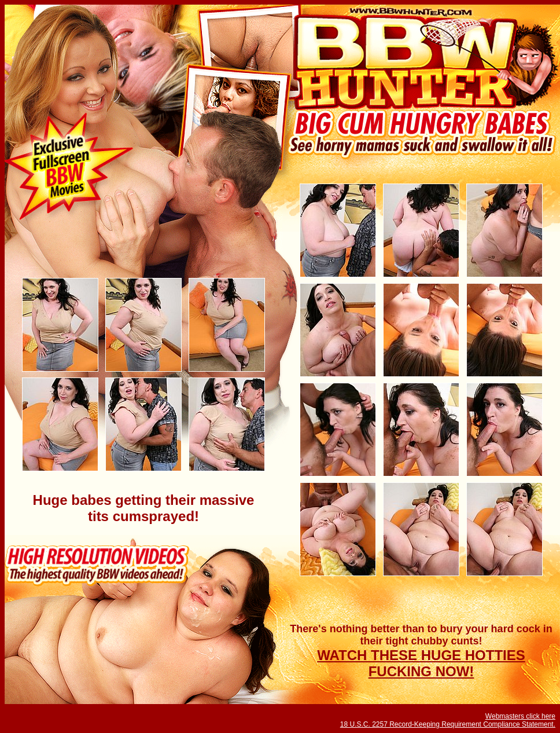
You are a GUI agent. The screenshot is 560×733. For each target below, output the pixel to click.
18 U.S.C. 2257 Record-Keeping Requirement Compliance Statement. (448, 724)
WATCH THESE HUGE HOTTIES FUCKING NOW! (421, 663)
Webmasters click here (520, 716)
